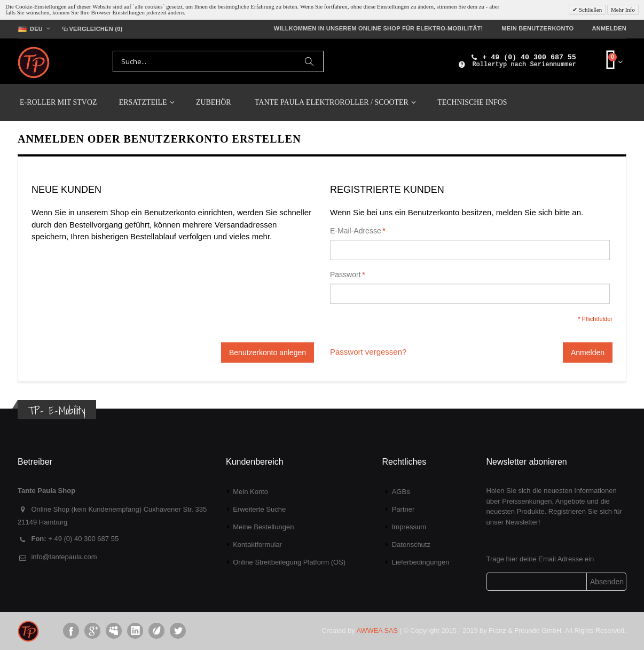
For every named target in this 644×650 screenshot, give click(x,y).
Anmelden (609, 28)
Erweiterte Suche (259, 509)
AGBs (401, 492)
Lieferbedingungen (421, 562)
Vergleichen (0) (92, 29)
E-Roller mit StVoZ (58, 102)
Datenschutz (411, 545)
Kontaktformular (257, 545)
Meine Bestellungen (263, 527)
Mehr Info (623, 10)
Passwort (345, 275)
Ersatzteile (143, 102)
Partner (403, 509)
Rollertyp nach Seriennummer (524, 65)
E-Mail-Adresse (356, 231)
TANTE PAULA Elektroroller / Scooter (332, 102)
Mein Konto (250, 492)
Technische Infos (472, 102)
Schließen (590, 10)
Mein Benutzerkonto (537, 28)
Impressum (409, 527)
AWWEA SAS (377, 631)
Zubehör (214, 102)
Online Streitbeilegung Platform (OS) (289, 562)
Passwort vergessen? (368, 352)
